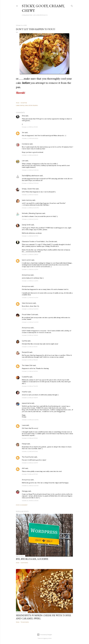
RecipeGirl (25, 352)
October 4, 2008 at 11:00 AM (30, 183)
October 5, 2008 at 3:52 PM (30, 371)
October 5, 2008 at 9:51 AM (30, 347)
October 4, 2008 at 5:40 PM (30, 298)
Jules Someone (27, 303)
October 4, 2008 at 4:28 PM (30, 254)
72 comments (25, 622)
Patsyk (24, 444)
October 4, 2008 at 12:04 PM (30, 208)
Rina (23, 116)
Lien (23, 161)
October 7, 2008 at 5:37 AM (30, 474)
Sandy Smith (26, 225)
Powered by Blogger (44, 635)
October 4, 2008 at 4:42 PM (30, 269)
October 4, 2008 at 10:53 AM (30, 170)
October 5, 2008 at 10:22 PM (30, 420)
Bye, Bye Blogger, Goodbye (32, 559)
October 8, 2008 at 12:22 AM (30, 486)
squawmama (26, 403)
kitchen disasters (33, 105)
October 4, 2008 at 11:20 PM (30, 309)
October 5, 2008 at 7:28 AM (30, 335)
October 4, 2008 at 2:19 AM (30, 127)
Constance (26, 144)
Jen (23, 133)
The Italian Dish (27, 365)
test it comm (26, 260)
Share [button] (18, 103)
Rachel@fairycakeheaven (31, 176)
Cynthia (25, 341)
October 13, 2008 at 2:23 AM (30, 501)
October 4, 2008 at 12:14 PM (30, 219)
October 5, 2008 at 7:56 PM (30, 398)
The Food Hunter (28, 457)
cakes (26, 105)
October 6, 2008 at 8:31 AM (30, 451)
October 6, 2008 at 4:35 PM (30, 463)
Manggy (25, 491)
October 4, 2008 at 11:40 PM (30, 322)
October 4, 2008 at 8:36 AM (30, 138)
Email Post (24, 103)
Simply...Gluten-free (29, 189)
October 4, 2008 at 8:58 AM (30, 155)
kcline (50, 638)
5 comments (24, 563)
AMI (23, 468)
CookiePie (25, 377)
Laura (24, 425)
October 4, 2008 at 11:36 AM (30, 195)
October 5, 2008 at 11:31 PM (30, 438)
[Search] (72, 5)
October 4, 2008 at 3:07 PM (30, 236)
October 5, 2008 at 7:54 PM (30, 386)
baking (22, 105)
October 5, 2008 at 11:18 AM (30, 360)
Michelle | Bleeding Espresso (32, 213)
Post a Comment (22, 505)
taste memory (27, 200)
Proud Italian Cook (28, 315)
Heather (25, 392)
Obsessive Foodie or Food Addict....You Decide (38, 242)
